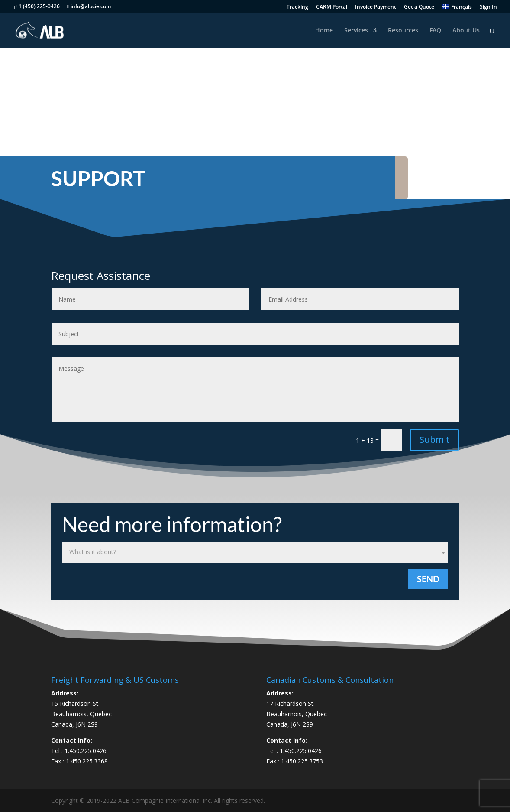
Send (428, 579)
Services (356, 31)
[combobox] (255, 552)
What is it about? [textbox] (93, 552)
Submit (434, 440)
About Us (466, 31)
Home (324, 31)
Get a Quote (419, 7)
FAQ (435, 31)
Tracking (297, 7)
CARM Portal (332, 7)
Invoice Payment (376, 7)
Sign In (488, 7)
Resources (403, 31)
